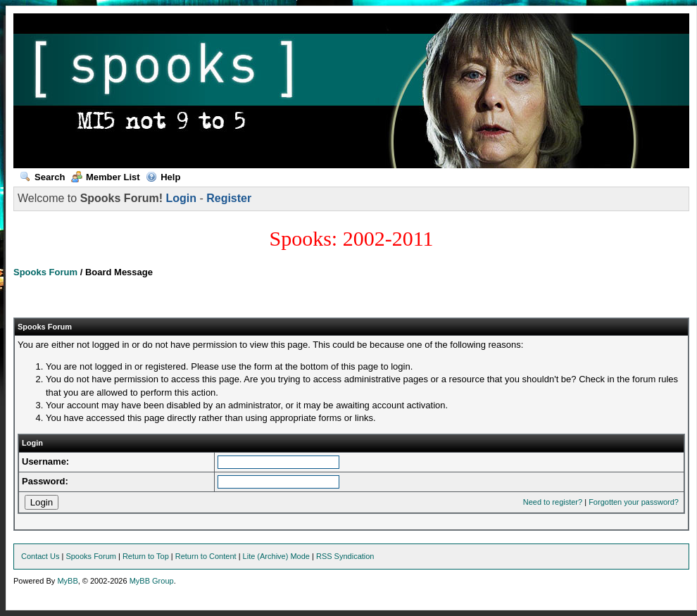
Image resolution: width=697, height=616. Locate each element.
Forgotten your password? (634, 502)
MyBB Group (152, 581)
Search (42, 177)
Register (229, 198)
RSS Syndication (345, 556)
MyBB (67, 581)
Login (181, 198)
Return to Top (146, 556)
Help (163, 177)
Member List (106, 177)
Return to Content (206, 556)
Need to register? (553, 502)
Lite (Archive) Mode (276, 556)
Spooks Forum (45, 272)
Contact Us (40, 556)
